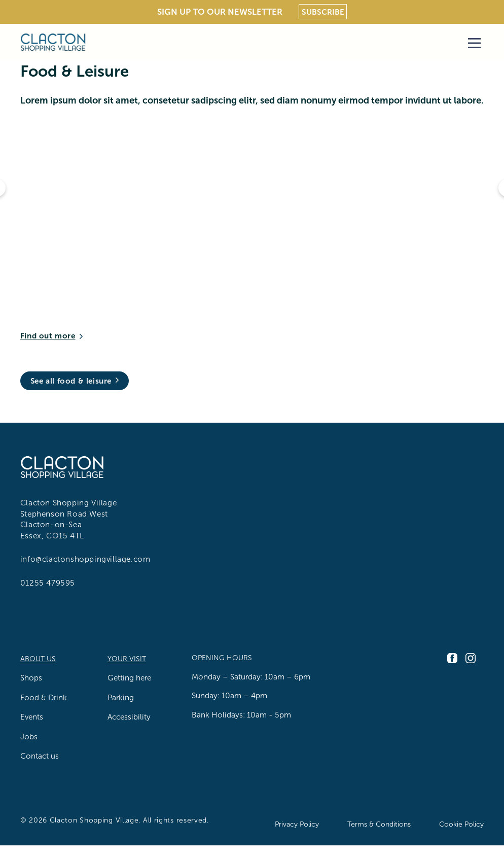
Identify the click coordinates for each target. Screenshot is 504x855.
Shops (31, 678)
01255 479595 (48, 583)
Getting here (129, 678)
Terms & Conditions (379, 824)
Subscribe (323, 12)
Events (32, 717)
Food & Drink (44, 697)
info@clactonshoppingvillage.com (85, 559)
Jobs (29, 737)
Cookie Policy (461, 824)
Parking (121, 697)
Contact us (40, 756)
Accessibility (129, 717)
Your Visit (127, 659)
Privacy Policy (297, 824)
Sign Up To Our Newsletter (220, 12)
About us (38, 659)
